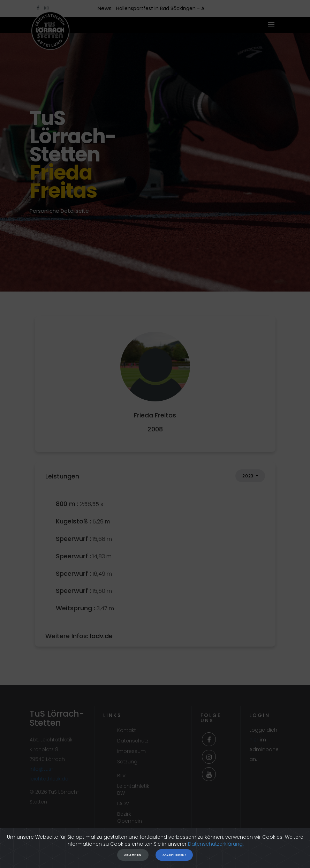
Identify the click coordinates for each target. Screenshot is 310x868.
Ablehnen (133, 855)
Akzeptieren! (174, 855)
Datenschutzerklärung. (216, 844)
